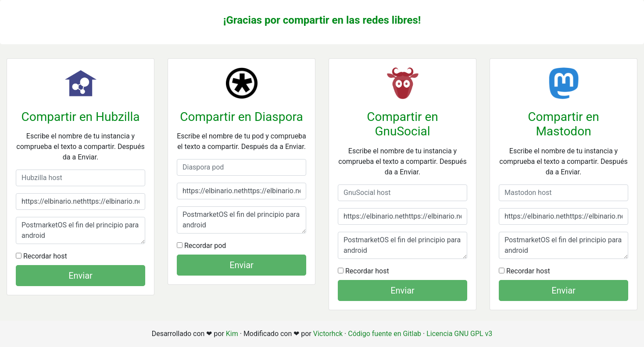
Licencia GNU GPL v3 (459, 334)
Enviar (80, 276)
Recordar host (41, 256)
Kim (232, 334)
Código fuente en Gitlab (385, 334)
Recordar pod (201, 246)
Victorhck (328, 334)
